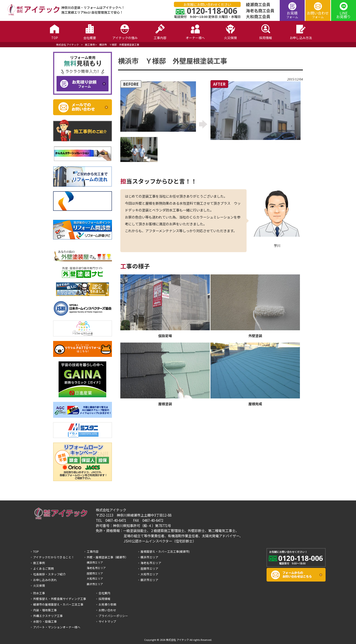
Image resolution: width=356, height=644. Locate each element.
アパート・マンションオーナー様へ (57, 627)
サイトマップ (107, 621)
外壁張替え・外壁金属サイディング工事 (60, 599)
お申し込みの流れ (45, 580)
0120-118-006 (212, 11)
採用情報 (104, 599)
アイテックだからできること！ (54, 557)
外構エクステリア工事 (48, 616)
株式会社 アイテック (67, 45)
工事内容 (93, 551)
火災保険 (39, 586)
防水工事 (39, 593)
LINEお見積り (344, 15)
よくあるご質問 (43, 568)
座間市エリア (95, 573)
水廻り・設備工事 (45, 621)
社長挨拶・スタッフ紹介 (49, 574)
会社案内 (104, 593)
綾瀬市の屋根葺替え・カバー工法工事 (58, 604)
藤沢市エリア (95, 584)
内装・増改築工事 (45, 610)
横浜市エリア (95, 562)
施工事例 (90, 45)
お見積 (292, 15)
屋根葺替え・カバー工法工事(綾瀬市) (165, 551)
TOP (36, 551)
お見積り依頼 (107, 604)
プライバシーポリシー (113, 616)
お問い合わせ (318, 15)
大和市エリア (95, 578)
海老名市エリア (96, 568)
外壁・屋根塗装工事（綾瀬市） (107, 557)
